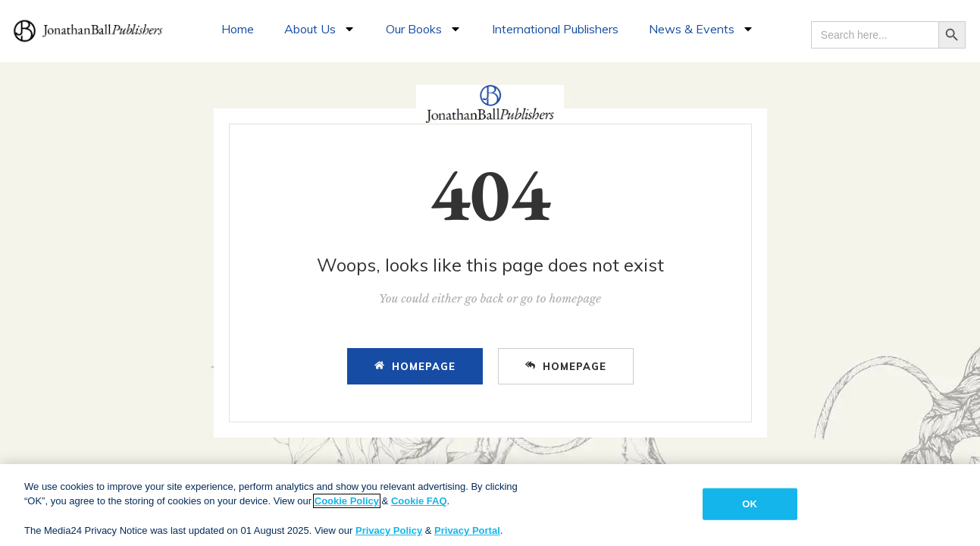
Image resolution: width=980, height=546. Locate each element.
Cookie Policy (347, 501)
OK (750, 504)
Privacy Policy (389, 530)
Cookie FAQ (419, 501)
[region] (490, 505)
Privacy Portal (467, 530)
